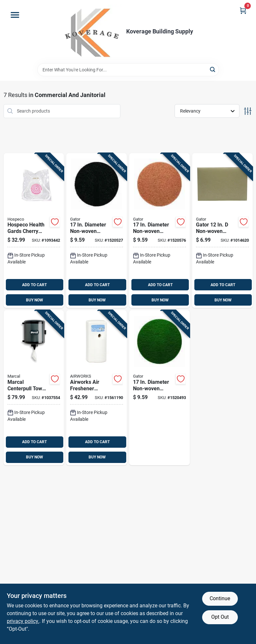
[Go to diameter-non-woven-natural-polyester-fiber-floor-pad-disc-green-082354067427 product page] (159, 388)
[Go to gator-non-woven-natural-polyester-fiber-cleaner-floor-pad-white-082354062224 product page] (222, 231)
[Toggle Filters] (248, 111)
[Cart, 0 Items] (243, 11)
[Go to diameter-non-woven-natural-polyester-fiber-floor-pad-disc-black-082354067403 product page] (97, 231)
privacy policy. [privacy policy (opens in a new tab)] (23, 621)
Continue (220, 598)
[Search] (213, 69)
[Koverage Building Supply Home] (92, 32)
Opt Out (220, 617)
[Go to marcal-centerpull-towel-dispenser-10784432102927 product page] (34, 388)
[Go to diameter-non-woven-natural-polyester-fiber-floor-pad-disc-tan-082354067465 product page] (159, 231)
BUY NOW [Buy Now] (35, 300)
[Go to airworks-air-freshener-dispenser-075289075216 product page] (97, 388)
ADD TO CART (34, 285)
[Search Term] (128, 70)
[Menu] (15, 15)
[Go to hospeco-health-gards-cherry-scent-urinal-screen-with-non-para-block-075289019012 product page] (34, 231)
